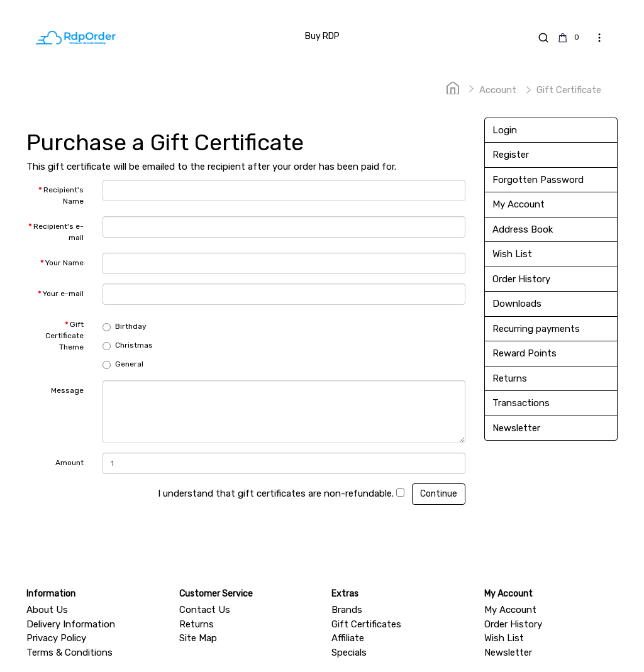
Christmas (128, 345)
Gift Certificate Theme (64, 336)
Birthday (125, 327)
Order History (521, 279)
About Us (47, 610)
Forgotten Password (538, 180)
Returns (510, 378)
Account (498, 90)
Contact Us (205, 610)
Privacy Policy (56, 638)
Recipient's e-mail (58, 232)
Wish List (512, 254)
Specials (349, 653)
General (123, 364)
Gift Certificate (569, 90)
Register (511, 155)
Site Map (198, 638)
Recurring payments (536, 329)
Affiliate (348, 638)
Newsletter (516, 428)
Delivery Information (71, 624)
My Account (519, 204)
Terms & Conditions (69, 653)
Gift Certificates (366, 624)
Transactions (521, 403)
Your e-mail (63, 294)
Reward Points (525, 353)
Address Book (523, 229)
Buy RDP (322, 36)
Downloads (517, 304)
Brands (347, 610)
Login (505, 130)
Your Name (64, 263)
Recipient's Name (64, 196)
